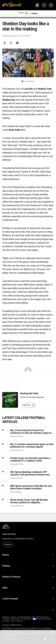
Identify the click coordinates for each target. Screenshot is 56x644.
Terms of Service (17, 621)
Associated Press (17, 436)
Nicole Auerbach (16, 478)
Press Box (6, 619)
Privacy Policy (26, 619)
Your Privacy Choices (45, 619)
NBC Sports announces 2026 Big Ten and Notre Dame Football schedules (31, 487)
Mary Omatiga (16, 492)
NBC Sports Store (43, 617)
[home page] (12, 5)
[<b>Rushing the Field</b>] (10, 400)
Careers (13, 617)
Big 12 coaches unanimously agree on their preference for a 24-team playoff (32, 446)
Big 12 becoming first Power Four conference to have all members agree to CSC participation (31, 432)
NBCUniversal (16, 625)
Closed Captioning (24, 617)
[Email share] (17, 43)
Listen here (28, 405)
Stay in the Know (9, 534)
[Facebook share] (5, 43)
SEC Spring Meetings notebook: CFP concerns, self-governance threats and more (30, 473)
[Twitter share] (11, 43)
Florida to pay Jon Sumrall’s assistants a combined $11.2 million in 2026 (30, 459)
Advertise (6, 617)
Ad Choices (15, 619)
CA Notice (6, 621)
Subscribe (8, 545)
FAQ (33, 617)
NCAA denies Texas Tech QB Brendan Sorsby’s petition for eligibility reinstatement (29, 501)
